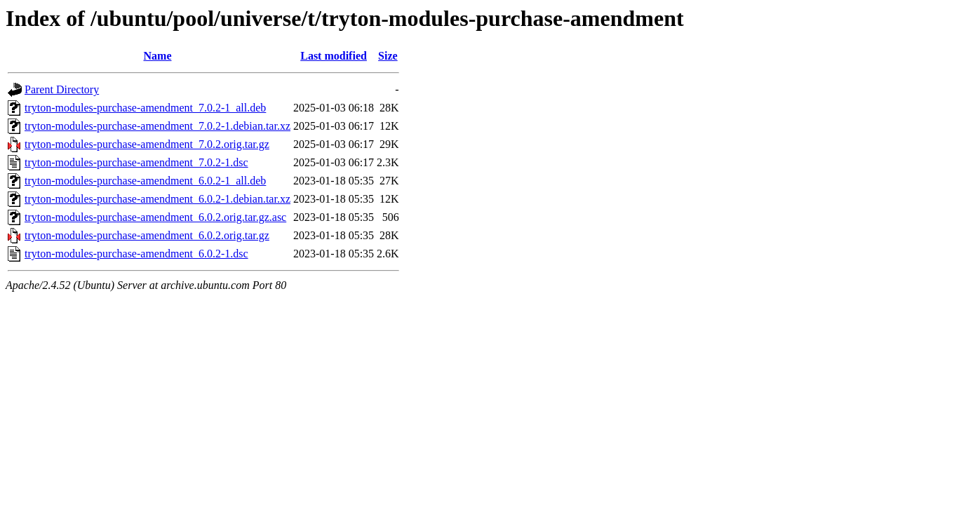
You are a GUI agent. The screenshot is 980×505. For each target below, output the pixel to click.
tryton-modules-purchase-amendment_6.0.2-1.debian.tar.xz (157, 199)
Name (158, 56)
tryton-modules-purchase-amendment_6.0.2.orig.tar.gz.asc (155, 217)
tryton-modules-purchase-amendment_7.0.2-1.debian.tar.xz (157, 126)
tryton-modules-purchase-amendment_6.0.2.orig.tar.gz (147, 235)
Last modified (334, 56)
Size (388, 56)
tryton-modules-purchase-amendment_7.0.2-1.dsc (136, 162)
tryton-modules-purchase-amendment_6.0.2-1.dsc (136, 254)
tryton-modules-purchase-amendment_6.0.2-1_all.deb (145, 181)
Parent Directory (62, 89)
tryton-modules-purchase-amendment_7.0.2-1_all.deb (145, 108)
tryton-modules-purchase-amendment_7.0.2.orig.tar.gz (147, 144)
